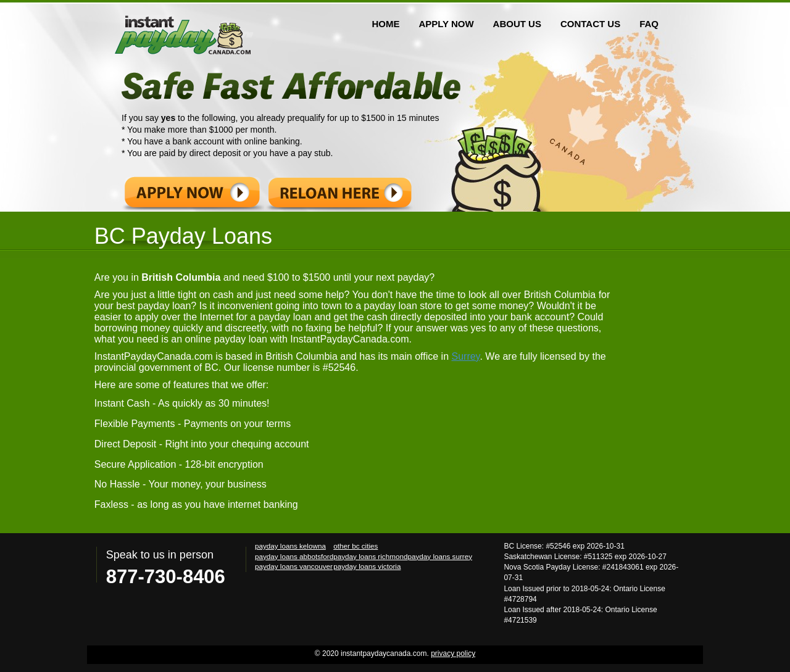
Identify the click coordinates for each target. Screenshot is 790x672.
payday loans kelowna (290, 546)
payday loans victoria (367, 566)
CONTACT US (590, 24)
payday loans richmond (370, 556)
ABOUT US (517, 24)
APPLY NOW (446, 24)
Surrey (465, 356)
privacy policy (453, 653)
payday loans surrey (440, 556)
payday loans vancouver (294, 566)
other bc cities (355, 546)
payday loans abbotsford (294, 556)
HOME (385, 24)
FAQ (649, 24)
